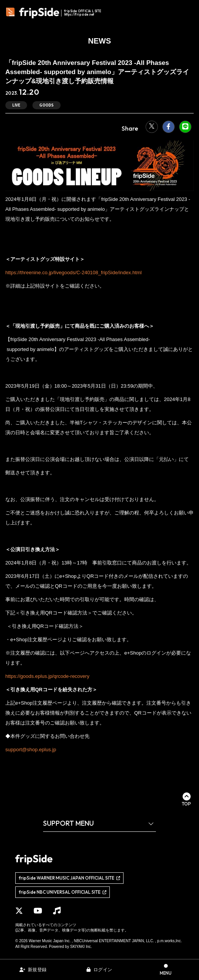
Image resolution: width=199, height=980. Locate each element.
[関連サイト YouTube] (38, 911)
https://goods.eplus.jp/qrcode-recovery (47, 676)
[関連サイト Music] (57, 911)
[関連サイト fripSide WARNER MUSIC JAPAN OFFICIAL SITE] (69, 878)
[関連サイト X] (19, 911)
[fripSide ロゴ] (55, 13)
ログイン (103, 970)
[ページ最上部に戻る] (186, 799)
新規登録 (37, 970)
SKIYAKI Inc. (81, 947)
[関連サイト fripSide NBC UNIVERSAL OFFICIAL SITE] (63, 892)
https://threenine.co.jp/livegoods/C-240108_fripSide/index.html (74, 272)
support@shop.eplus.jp (31, 750)
